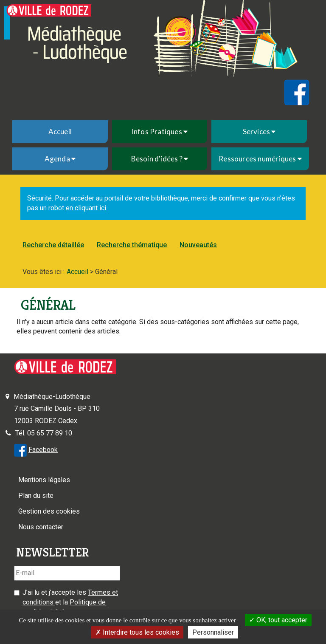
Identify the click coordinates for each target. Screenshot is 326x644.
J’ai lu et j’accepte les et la (70, 602)
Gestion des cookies (49, 511)
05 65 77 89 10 (50, 433)
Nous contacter (41, 527)
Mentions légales (44, 480)
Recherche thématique (132, 245)
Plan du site (36, 496)
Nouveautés (198, 245)
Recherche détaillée (53, 245)
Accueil (60, 131)
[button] (160, 132)
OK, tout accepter (278, 620)
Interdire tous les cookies (137, 632)
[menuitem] (60, 132)
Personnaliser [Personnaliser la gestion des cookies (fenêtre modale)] (213, 632)
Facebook (43, 450)
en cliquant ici (86, 208)
